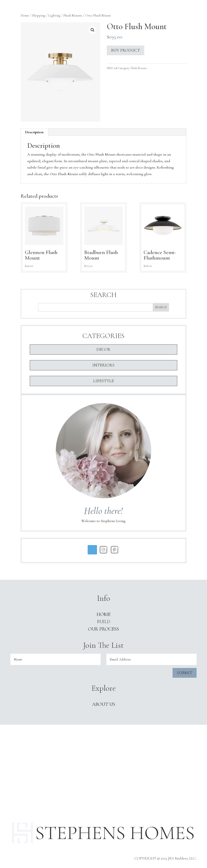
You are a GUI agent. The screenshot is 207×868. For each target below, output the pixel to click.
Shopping (39, 16)
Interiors (103, 365)
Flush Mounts (73, 16)
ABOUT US (104, 704)
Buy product (126, 50)
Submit (185, 673)
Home (25, 16)
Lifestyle (103, 381)
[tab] (34, 132)
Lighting (54, 16)
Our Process (103, 629)
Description (34, 132)
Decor (103, 349)
